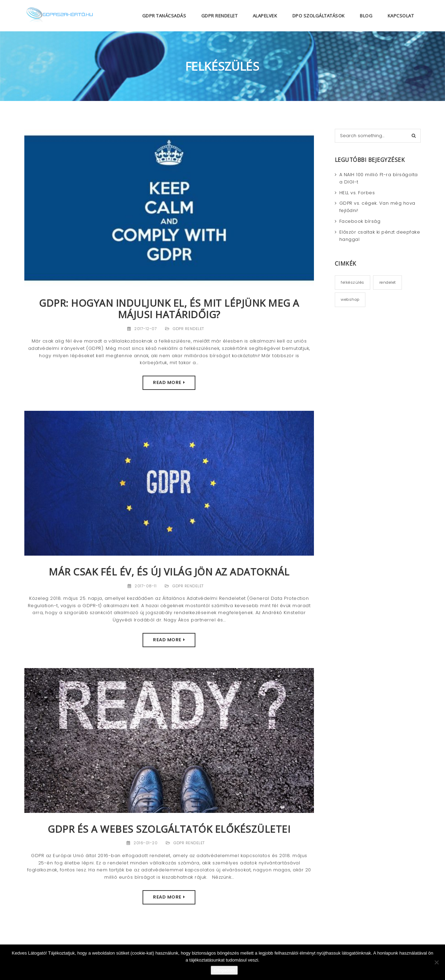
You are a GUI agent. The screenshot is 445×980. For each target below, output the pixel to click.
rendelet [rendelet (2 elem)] (388, 282)
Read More (167, 382)
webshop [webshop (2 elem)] (350, 299)
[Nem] (436, 962)
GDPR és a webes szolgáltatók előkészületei (169, 829)
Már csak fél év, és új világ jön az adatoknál (169, 572)
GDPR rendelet (188, 329)
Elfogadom (224, 970)
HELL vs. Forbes (357, 193)
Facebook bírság (360, 221)
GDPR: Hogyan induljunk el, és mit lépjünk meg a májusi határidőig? (169, 309)
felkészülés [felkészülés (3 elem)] (353, 282)
